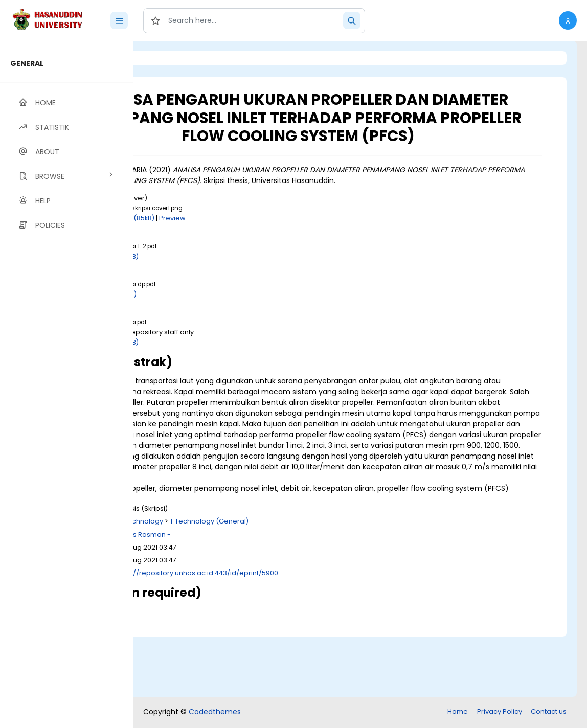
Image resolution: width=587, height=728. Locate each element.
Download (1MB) (223, 323)
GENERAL (27, 63)
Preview (286, 247)
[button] (568, 20)
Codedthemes (215, 713)
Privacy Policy (500, 712)
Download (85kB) (240, 247)
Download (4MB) (224, 371)
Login (176, 58)
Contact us (549, 712)
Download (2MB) (224, 285)
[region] (66, 384)
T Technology (254, 583)
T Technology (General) (323, 583)
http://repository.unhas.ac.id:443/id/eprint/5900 (312, 634)
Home (458, 712)
